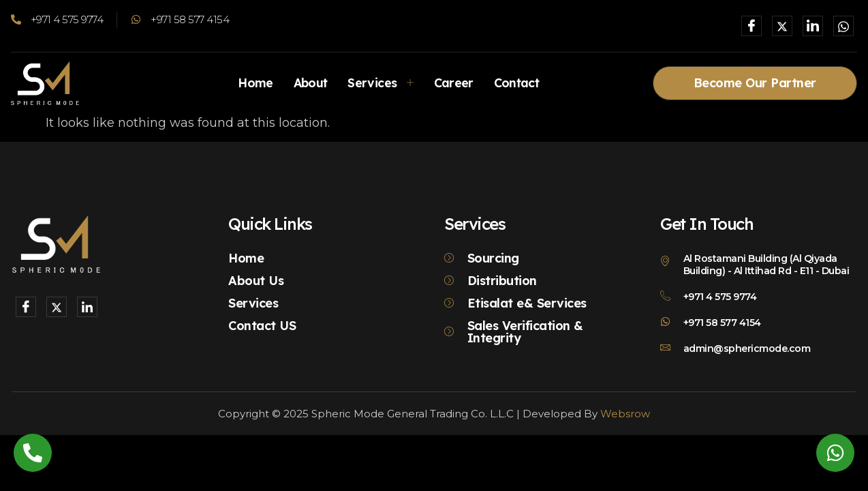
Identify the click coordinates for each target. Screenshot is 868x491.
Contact (518, 83)
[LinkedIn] (813, 26)
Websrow (625, 414)
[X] (782, 26)
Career (454, 83)
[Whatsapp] (843, 26)
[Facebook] (751, 26)
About (309, 83)
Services (381, 83)
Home (252, 83)
